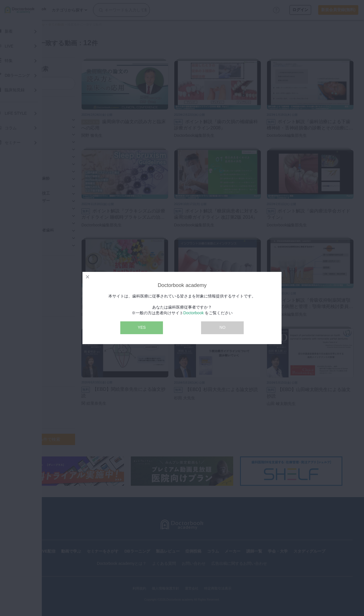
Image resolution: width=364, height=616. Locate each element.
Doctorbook (194, 313)
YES (142, 327)
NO (223, 327)
